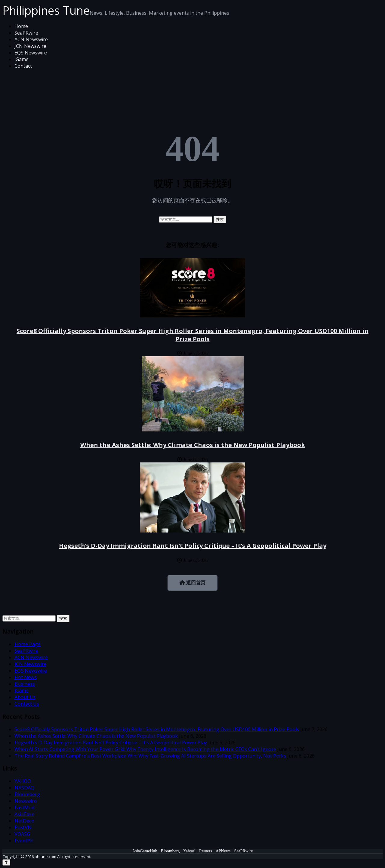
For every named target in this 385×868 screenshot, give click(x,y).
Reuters (206, 851)
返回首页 (192, 583)
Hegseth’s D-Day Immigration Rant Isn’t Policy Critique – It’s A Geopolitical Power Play (193, 546)
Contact (23, 66)
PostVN (23, 827)
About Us (25, 697)
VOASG (22, 834)
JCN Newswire (30, 46)
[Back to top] (6, 862)
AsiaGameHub (145, 851)
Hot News (26, 677)
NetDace (24, 821)
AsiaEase (24, 814)
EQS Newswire (31, 53)
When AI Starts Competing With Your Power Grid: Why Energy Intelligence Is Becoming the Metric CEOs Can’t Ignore (145, 749)
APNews (223, 851)
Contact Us (27, 704)
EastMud (24, 808)
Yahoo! (189, 851)
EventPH (24, 841)
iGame (22, 59)
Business (25, 684)
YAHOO (23, 781)
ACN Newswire (31, 39)
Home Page (28, 644)
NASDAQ (24, 788)
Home (21, 26)
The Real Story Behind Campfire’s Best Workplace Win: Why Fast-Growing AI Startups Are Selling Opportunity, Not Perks (150, 756)
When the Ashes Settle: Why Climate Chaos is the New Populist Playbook (193, 445)
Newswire (26, 801)
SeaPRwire (26, 33)
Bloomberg (27, 794)
